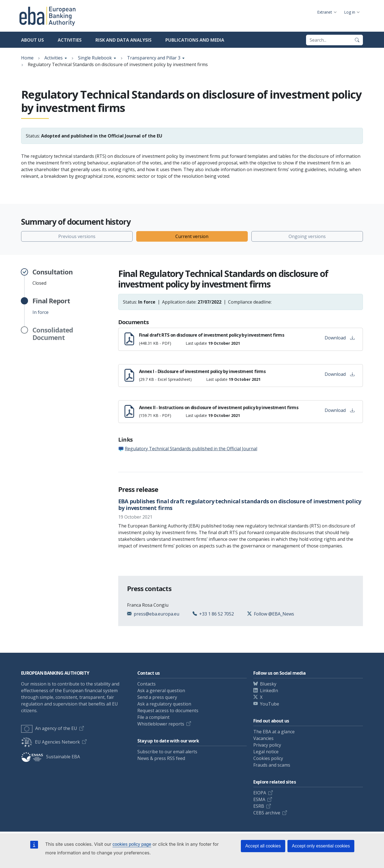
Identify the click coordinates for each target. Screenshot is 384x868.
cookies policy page (132, 844)
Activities (70, 40)
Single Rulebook (95, 58)
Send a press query (157, 697)
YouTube (270, 704)
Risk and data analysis (123, 40)
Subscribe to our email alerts (167, 752)
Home (27, 58)
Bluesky (268, 684)
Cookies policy (268, 758)
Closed (53, 277)
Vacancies (263, 738)
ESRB (259, 806)
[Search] (357, 40)
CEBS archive (267, 813)
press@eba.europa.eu (156, 614)
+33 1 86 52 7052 (217, 614)
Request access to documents (168, 711)
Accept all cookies (263, 846)
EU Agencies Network (50, 742)
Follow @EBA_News (274, 614)
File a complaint (153, 717)
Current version (192, 236)
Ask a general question (161, 691)
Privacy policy (267, 745)
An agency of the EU (49, 728)
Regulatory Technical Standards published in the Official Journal (191, 449)
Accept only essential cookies (321, 846)
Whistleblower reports (161, 724)
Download (340, 338)
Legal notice (266, 752)
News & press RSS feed (161, 758)
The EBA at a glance (274, 732)
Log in (350, 12)
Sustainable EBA (50, 757)
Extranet (325, 12)
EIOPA (260, 793)
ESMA (259, 799)
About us (32, 40)
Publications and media (195, 40)
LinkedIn (269, 691)
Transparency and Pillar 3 (154, 58)
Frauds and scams (272, 765)
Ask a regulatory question (164, 704)
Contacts (146, 684)
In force (51, 306)
